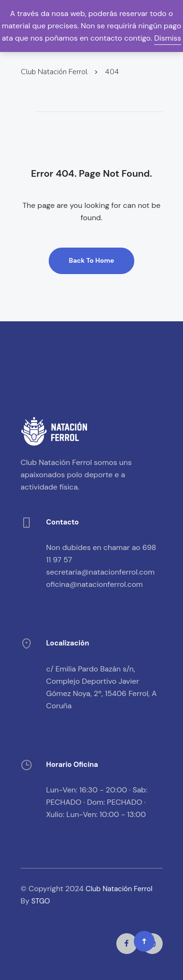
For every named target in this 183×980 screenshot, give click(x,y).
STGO (40, 901)
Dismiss (168, 38)
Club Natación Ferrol (119, 889)
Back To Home (91, 260)
